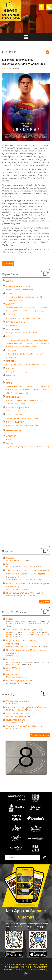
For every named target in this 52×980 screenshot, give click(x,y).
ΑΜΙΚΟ (10, 293)
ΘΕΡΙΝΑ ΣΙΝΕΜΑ (18, 964)
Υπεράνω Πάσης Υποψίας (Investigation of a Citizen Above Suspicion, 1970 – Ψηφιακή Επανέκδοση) (28, 574)
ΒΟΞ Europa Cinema (16, 322)
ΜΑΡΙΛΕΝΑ (11, 376)
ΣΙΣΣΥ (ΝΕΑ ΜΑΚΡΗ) (16, 422)
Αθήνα (10, 281)
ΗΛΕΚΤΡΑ (11, 361)
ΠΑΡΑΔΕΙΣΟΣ (13, 397)
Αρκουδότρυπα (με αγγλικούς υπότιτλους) (27, 707)
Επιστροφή (8, 263)
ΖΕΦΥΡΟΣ (11, 350)
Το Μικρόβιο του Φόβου (18, 701)
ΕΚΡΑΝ (10, 336)
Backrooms (17, 325)
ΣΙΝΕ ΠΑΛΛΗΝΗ (14, 415)
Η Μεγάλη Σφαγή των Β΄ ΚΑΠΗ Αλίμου (27, 333)
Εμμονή (9, 318)
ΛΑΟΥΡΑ (10, 368)
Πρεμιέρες (45, 602)
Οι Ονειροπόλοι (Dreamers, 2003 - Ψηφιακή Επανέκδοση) (27, 340)
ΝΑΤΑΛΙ (10, 443)
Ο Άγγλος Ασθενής (13, 411)
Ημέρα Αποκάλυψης (16, 720)
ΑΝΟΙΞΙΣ (10, 304)
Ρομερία (9, 290)
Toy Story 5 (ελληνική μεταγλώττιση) (27, 318)
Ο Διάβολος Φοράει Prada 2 (24, 290)
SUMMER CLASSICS (11, 967)
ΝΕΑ (4, 69)
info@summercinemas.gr (38, 970)
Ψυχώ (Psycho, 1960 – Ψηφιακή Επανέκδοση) (29, 364)
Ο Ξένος (40, 311)
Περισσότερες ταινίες (40, 735)
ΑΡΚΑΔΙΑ (11, 315)
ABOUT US (44, 964)
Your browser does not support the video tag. (26, 498)
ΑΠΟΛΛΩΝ (11, 436)
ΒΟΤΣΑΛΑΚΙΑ (13, 329)
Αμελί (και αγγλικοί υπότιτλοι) (21, 714)
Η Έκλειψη (10, 439)
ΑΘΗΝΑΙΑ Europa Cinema (18, 286)
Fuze (8, 379)
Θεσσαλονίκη (14, 431)
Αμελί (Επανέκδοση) (20, 372)
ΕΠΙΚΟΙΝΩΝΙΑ (32, 964)
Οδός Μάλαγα (11, 297)
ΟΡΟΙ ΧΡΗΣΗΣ (26, 967)
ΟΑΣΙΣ (9, 383)
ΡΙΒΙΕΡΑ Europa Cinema (18, 407)
